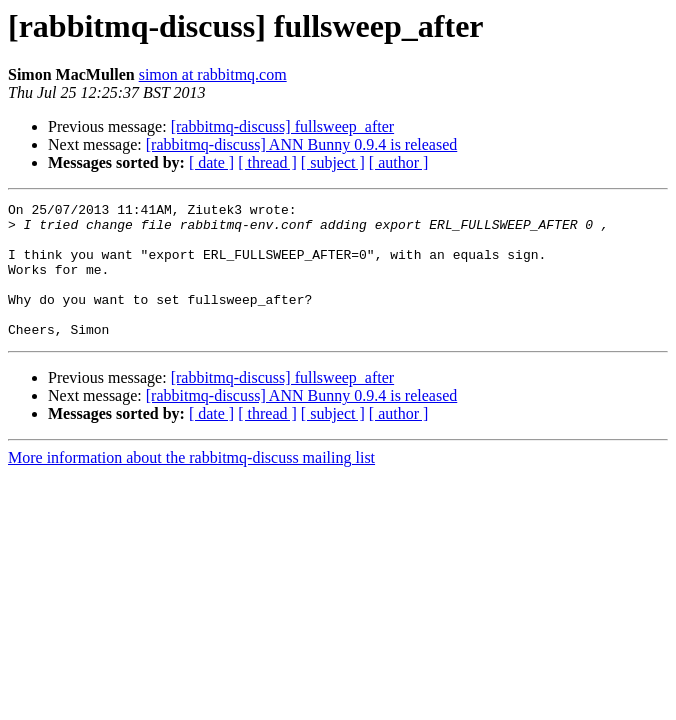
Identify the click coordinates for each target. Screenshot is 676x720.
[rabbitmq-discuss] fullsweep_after (282, 126)
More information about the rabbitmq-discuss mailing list (191, 484)
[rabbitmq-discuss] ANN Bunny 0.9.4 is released (302, 144)
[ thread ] (267, 162)
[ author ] (399, 162)
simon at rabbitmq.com (213, 74)
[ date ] (211, 162)
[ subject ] (333, 162)
